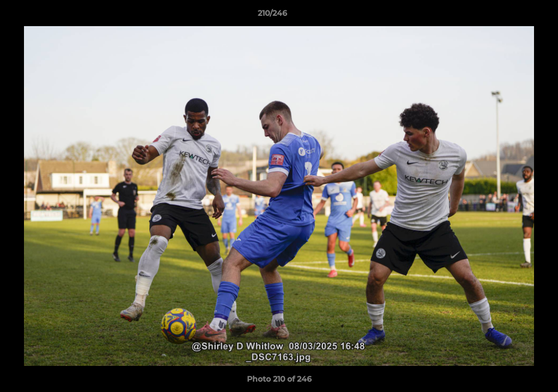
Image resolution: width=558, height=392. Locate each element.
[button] (512, 16)
